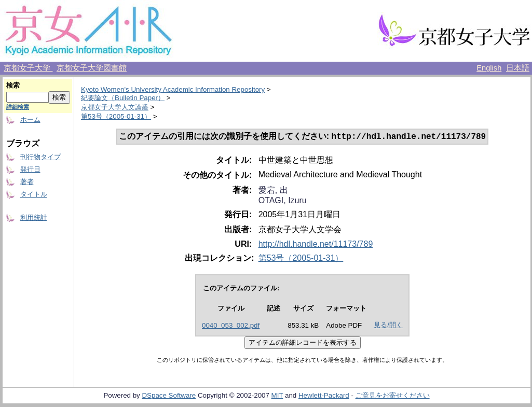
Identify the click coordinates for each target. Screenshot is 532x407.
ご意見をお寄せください (393, 396)
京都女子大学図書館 (92, 68)
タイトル (34, 194)
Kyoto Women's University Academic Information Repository (173, 89)
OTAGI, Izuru (283, 201)
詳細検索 (18, 107)
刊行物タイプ (40, 157)
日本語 (518, 68)
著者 (27, 182)
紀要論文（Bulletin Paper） (123, 98)
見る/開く (388, 326)
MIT (277, 396)
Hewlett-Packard (324, 396)
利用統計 (34, 217)
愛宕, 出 (273, 191)
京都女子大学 (28, 68)
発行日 (30, 169)
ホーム (30, 120)
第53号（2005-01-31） (116, 116)
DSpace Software (169, 396)
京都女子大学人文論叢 (115, 107)
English (489, 68)
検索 (13, 85)
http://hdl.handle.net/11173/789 (316, 245)
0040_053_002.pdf (231, 326)
